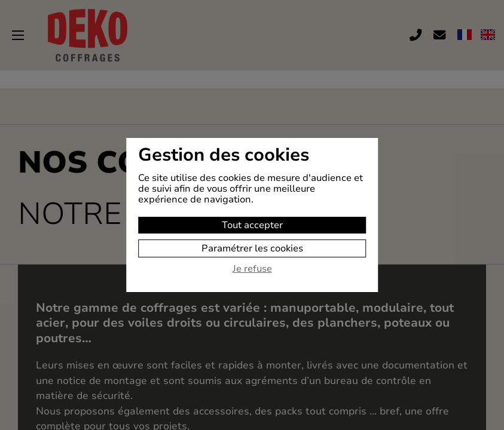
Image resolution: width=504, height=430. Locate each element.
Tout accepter (252, 225)
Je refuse (252, 269)
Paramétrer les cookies (252, 248)
